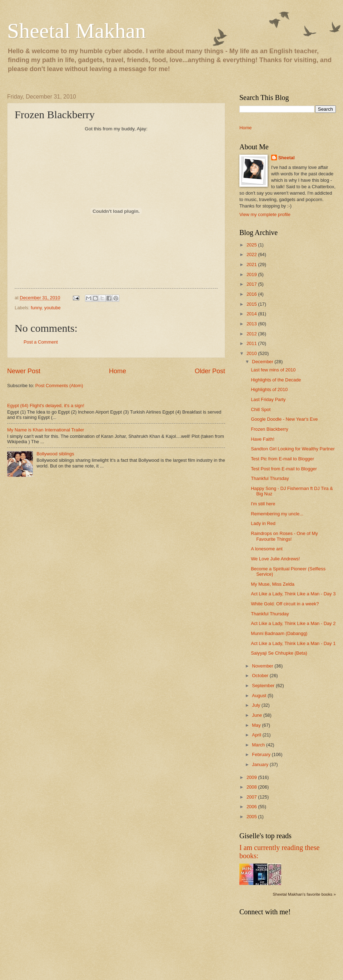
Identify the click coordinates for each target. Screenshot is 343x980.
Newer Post (24, 371)
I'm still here (263, 504)
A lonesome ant (267, 549)
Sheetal (287, 158)
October (261, 676)
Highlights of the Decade (276, 380)
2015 (252, 304)
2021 (252, 264)
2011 (252, 343)
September (264, 686)
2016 (252, 294)
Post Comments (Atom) (59, 386)
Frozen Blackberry (269, 429)
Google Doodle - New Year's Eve (284, 419)
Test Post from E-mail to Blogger (284, 469)
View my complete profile (265, 214)
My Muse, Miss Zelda (273, 584)
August (260, 696)
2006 (252, 807)
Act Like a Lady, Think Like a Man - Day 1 (293, 643)
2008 (252, 787)
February (262, 754)
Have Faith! (263, 439)
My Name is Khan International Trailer (46, 430)
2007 (252, 797)
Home (118, 371)
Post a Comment (41, 342)
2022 (252, 254)
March (259, 745)
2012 (252, 334)
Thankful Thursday (270, 478)
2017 (252, 284)
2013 (252, 324)
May (257, 725)
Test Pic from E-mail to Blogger (282, 459)
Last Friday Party (268, 399)
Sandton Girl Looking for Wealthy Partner (293, 449)
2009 (252, 777)
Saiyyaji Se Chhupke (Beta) (279, 653)
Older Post (210, 371)
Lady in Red (263, 523)
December (263, 362)
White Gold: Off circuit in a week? (285, 604)
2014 (252, 314)
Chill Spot (261, 409)
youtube (53, 308)
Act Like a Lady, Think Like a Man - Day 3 (293, 594)
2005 (252, 817)
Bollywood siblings (55, 454)
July (257, 705)
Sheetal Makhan (76, 31)
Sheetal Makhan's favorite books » (304, 894)
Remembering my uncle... (277, 514)
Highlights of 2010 (269, 389)
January (261, 764)
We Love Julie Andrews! (275, 559)
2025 (252, 245)
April (257, 735)
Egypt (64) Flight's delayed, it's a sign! (46, 406)
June (258, 715)
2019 (252, 274)
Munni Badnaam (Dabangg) (279, 633)
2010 (252, 353)
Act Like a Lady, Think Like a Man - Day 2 (293, 623)
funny (36, 308)
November (263, 666)
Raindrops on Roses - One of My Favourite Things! (284, 536)
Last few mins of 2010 (273, 370)
